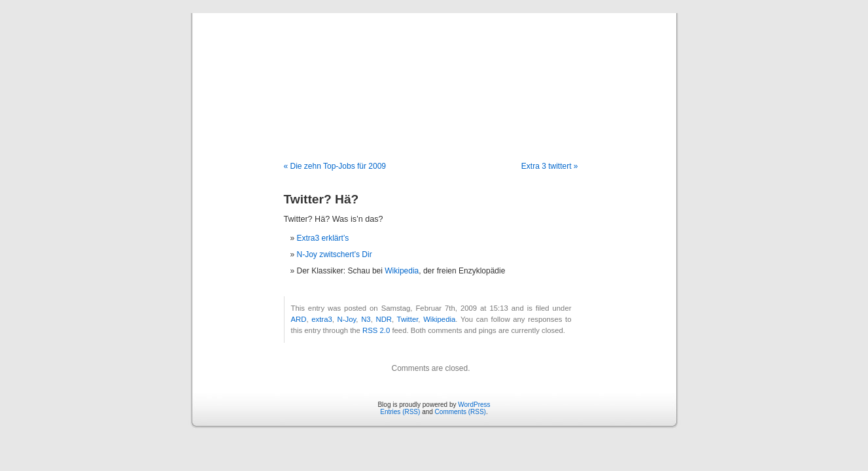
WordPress (474, 405)
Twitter (408, 319)
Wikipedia (402, 271)
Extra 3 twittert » (550, 166)
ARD (299, 319)
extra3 (321, 319)
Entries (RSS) (400, 412)
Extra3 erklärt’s (323, 238)
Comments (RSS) (460, 412)
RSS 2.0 (376, 330)
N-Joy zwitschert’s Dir (335, 254)
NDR (384, 319)
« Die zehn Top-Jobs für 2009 (335, 166)
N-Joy (347, 319)
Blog (434, 73)
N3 (366, 319)
